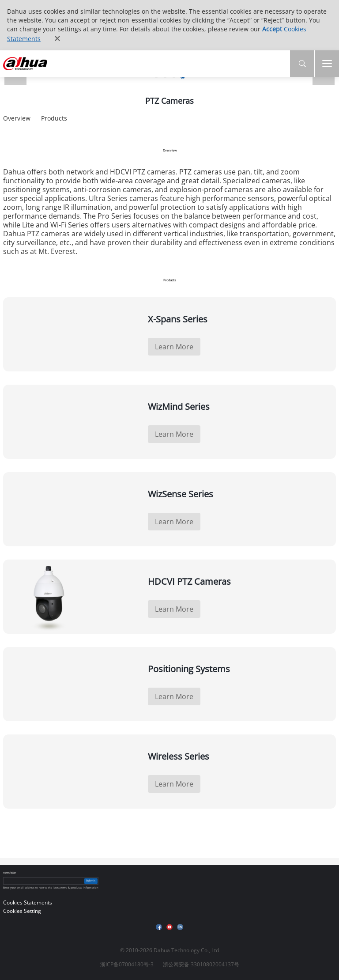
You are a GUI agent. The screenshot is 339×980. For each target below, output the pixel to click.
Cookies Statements (28, 902)
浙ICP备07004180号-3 (127, 964)
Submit (91, 881)
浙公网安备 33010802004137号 (201, 964)
